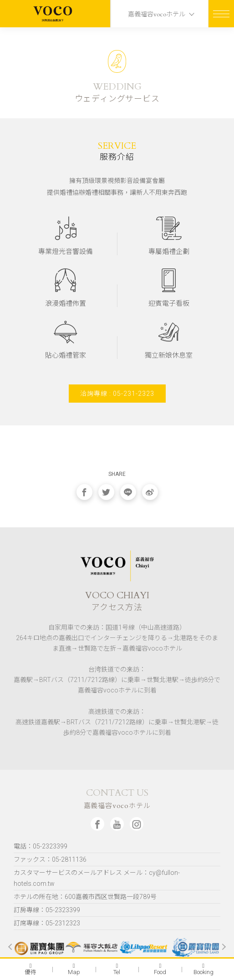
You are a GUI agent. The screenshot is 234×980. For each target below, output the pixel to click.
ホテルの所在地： (85, 897)
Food (160, 969)
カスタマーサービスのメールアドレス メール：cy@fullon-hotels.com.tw (97, 878)
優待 (31, 969)
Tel (117, 969)
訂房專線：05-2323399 (47, 910)
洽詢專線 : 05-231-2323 (117, 394)
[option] (38, 947)
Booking (203, 969)
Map (74, 969)
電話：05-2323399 (41, 846)
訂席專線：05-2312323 (47, 923)
